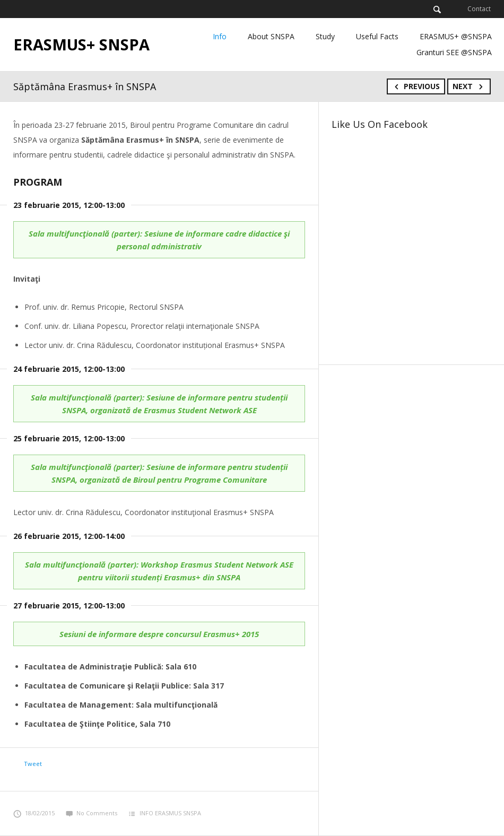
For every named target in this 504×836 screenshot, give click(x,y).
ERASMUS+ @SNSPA (456, 36)
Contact (479, 9)
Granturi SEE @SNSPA (454, 52)
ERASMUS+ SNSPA (81, 44)
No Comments (92, 813)
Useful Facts (377, 36)
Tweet (33, 764)
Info (220, 36)
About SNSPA (271, 36)
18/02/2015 (34, 813)
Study (325, 36)
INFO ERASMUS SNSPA (170, 813)
